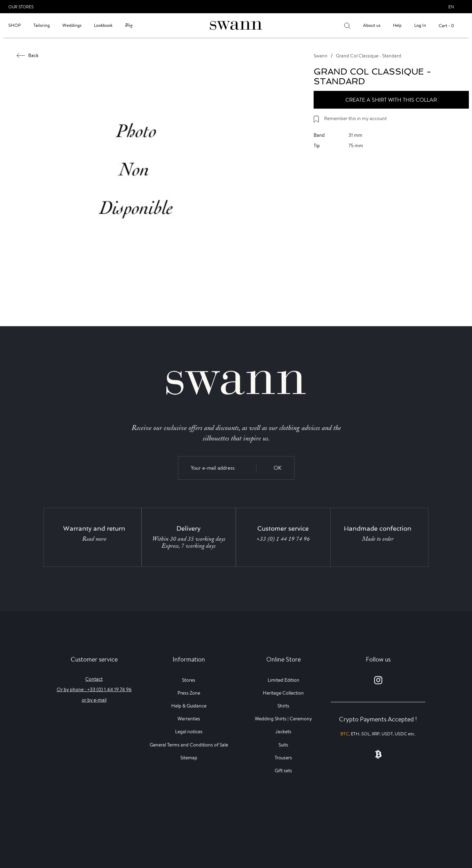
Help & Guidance (189, 706)
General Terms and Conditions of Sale (189, 745)
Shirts (283, 706)
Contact (94, 679)
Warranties (189, 719)
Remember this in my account (355, 118)
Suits (283, 745)
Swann (321, 56)
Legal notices (189, 732)
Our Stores (21, 7)
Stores (189, 680)
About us (372, 25)
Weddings (72, 25)
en (451, 7)
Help (397, 25)
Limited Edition (284, 680)
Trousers (283, 758)
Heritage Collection (283, 693)
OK (278, 468)
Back (28, 55)
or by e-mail (94, 700)
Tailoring (42, 25)
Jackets (283, 732)
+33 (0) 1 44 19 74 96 (283, 539)
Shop (15, 25)
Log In (420, 25)
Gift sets (283, 771)
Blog (129, 25)
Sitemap (189, 758)
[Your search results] (347, 25)
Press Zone (189, 693)
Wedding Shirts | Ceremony (283, 719)
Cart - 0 (446, 26)
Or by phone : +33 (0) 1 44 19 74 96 (94, 689)
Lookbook (103, 25)
